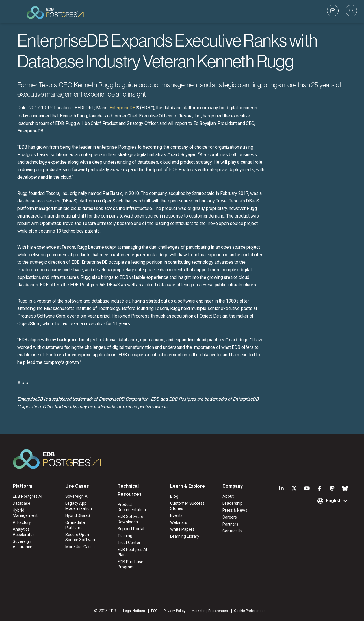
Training (125, 536)
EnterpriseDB (122, 108)
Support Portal (131, 529)
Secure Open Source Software (81, 537)
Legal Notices (134, 611)
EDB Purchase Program (130, 564)
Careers (230, 517)
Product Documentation (132, 507)
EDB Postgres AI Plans (132, 552)
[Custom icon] (333, 11)
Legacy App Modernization (79, 506)
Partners (230, 524)
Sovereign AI (77, 496)
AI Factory (22, 522)
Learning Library (185, 536)
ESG (154, 611)
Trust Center (129, 543)
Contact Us (232, 531)
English (334, 501)
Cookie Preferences (250, 611)
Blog (174, 496)
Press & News (235, 510)
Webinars (179, 522)
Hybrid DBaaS (78, 515)
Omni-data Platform (75, 525)
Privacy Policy (174, 611)
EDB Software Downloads (130, 519)
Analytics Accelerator (23, 532)
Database (22, 503)
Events (176, 515)
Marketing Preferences (210, 611)
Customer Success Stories (187, 506)
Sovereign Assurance (23, 544)
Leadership (233, 503)
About (228, 496)
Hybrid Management (25, 513)
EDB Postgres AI (27, 496)
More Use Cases (80, 547)
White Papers (182, 529)
